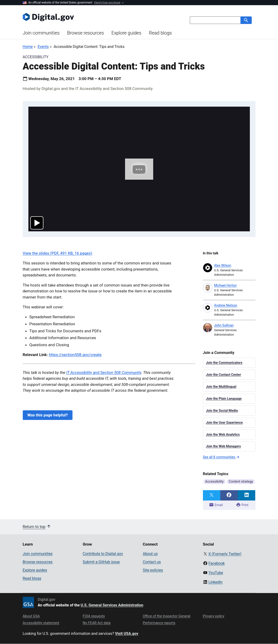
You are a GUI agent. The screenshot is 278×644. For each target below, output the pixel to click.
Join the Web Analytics (223, 435)
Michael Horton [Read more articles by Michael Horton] (225, 285)
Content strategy (241, 481)
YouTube (216, 573)
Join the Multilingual (221, 387)
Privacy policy (214, 616)
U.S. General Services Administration (112, 605)
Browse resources (86, 33)
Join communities (41, 33)
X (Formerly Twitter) (225, 554)
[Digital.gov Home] (81, 17)
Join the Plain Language (224, 399)
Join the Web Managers (223, 446)
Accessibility (215, 481)
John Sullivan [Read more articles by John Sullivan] (224, 325)
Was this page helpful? (48, 415)
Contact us (152, 562)
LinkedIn (215, 582)
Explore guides (126, 33)
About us (150, 554)
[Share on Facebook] (229, 495)
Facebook (216, 563)
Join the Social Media (222, 411)
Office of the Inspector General (167, 616)
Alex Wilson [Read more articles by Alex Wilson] (223, 265)
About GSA (31, 616)
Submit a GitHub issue (101, 562)
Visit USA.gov (127, 634)
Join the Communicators (224, 363)
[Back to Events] (43, 47)
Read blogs (160, 33)
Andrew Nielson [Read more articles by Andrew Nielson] (226, 305)
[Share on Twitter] (212, 495)
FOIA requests (94, 616)
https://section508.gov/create (75, 355)
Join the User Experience (224, 423)
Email (216, 505)
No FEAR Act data (97, 623)
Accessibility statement (41, 623)
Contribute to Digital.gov (103, 554)
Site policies (153, 570)
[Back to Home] (28, 47)
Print (242, 505)
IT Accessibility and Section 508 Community (104, 372)
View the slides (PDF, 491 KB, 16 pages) (57, 253)
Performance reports (159, 623)
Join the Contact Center (224, 375)
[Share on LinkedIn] (247, 495)
